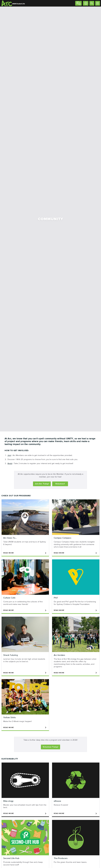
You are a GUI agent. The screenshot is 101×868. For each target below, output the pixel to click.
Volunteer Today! (50, 747)
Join (9, 455)
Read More (25, 553)
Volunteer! (60, 484)
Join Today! (42, 484)
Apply (10, 464)
